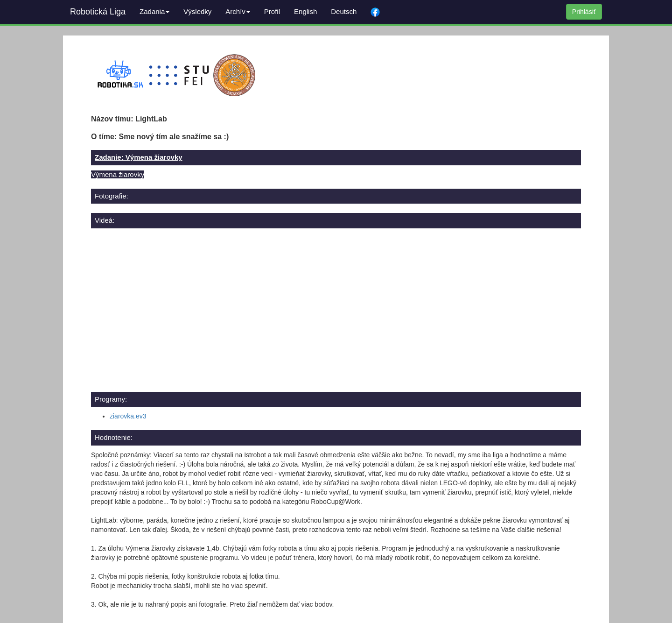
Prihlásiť (584, 12)
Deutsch (344, 11)
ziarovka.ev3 (128, 416)
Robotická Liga (98, 12)
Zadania (154, 11)
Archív (238, 11)
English (305, 11)
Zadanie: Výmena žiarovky (139, 157)
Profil (272, 11)
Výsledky (197, 11)
